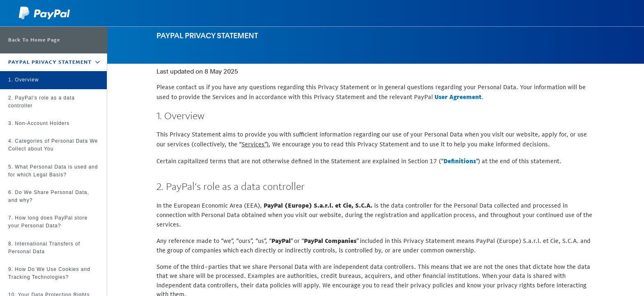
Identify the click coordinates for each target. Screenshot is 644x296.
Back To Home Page (34, 40)
